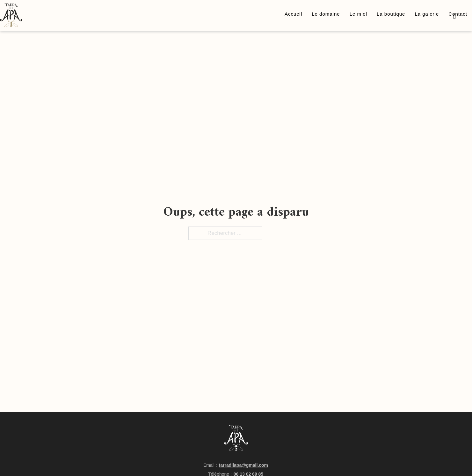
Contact (458, 14)
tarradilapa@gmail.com (243, 465)
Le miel (358, 14)
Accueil (293, 14)
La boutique (391, 14)
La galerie (427, 14)
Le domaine (326, 14)
